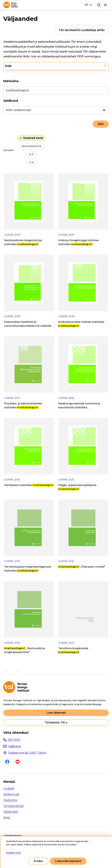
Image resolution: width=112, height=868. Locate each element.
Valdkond (11, 101)
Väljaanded (11, 812)
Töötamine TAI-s (56, 723)
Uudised (9, 788)
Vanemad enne (31, 146)
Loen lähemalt (56, 713)
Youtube (18, 762)
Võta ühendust (16, 733)
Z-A (31, 162)
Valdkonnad (11, 794)
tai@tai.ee (15, 746)
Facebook (7, 762)
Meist (7, 818)
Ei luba (38, 861)
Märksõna (11, 81)
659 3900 (14, 740)
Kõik (8, 66)
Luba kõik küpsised (68, 861)
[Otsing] (99, 5)
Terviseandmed (13, 806)
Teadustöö (10, 800)
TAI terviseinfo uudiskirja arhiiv (82, 30)
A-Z (31, 154)
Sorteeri (9, 150)
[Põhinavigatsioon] (105, 5)
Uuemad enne (33, 138)
